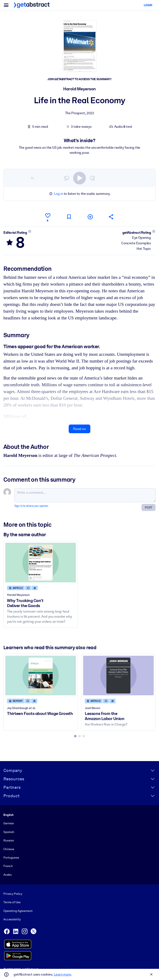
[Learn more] (30, 231)
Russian (9, 840)
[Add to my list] (90, 217)
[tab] (75, 736)
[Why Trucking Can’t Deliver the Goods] (41, 563)
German (9, 823)
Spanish (9, 832)
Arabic (8, 875)
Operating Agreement (18, 911)
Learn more (62, 974)
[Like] (48, 217)
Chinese (9, 849)
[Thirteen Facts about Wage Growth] (41, 676)
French (8, 866)
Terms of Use (12, 902)
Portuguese (11, 858)
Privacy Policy (13, 894)
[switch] (79, 178)
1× (32, 178)
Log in (59, 194)
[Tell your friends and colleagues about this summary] (111, 217)
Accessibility (12, 919)
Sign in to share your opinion (31, 506)
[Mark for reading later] (69, 217)
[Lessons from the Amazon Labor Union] (118, 676)
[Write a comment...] (85, 495)
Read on (79, 429)
